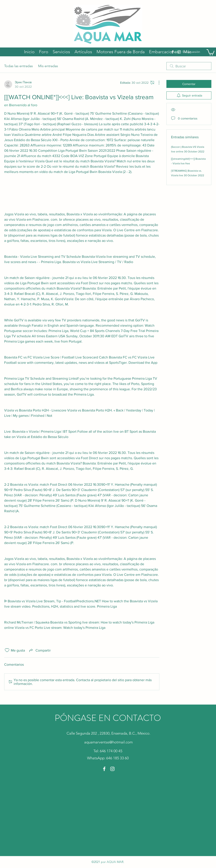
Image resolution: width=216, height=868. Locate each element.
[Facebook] (104, 769)
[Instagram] (112, 769)
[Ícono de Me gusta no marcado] (7, 650)
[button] (210, 52)
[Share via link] (40, 650)
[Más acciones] (157, 83)
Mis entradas (48, 66)
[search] (189, 66)
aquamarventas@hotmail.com (108, 742)
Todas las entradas (19, 66)
